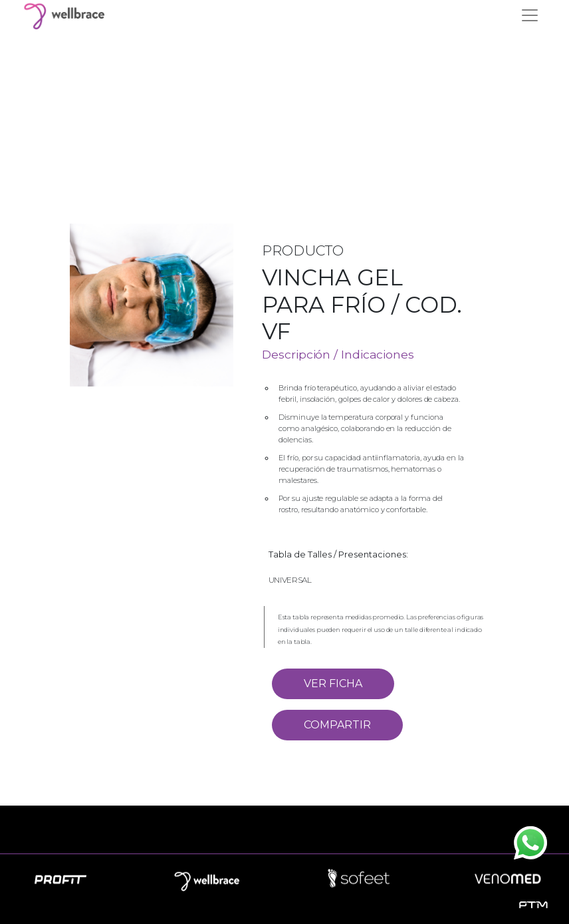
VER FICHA (333, 684)
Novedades (284, 835)
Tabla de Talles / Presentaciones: (338, 554)
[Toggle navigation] (530, 15)
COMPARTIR (337, 725)
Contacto (362, 835)
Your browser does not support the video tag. (284, 101)
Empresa (206, 835)
